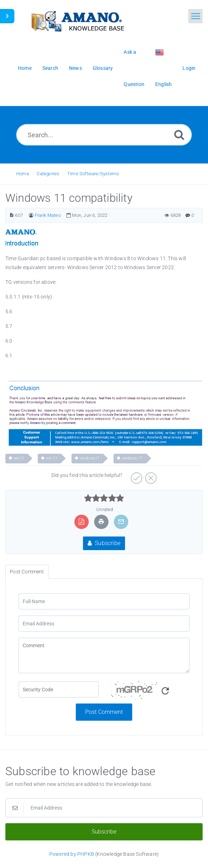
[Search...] (104, 135)
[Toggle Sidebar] (7, 16)
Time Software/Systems (93, 174)
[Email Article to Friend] (121, 522)
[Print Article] (101, 522)
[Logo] (77, 21)
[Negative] (150, 476)
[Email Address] (104, 624)
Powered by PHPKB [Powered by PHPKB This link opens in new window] (72, 854)
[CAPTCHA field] (59, 690)
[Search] (179, 135)
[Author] (31, 215)
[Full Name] (104, 601)
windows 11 (132, 458)
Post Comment (104, 712)
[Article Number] (12, 215)
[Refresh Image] (165, 691)
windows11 (90, 458)
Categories (48, 174)
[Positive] (136, 476)
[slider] (104, 498)
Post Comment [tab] (27, 572)
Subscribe (104, 543)
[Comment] (104, 655)
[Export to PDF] (81, 522)
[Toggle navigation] (195, 16)
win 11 (52, 458)
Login (189, 68)
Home (23, 174)
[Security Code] (150, 692)
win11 (19, 458)
